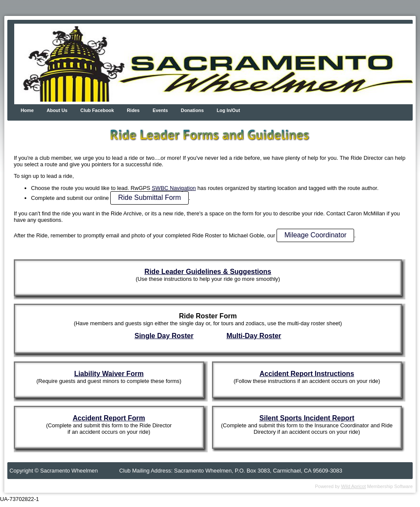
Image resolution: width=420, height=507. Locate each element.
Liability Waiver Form (109, 374)
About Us (57, 110)
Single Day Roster (164, 336)
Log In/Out (228, 110)
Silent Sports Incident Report (307, 418)
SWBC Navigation (174, 188)
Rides (134, 110)
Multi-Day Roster (254, 336)
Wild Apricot (353, 486)
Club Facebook (97, 110)
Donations (192, 110)
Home (27, 110)
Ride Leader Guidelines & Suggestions (208, 272)
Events (160, 110)
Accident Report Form (109, 418)
